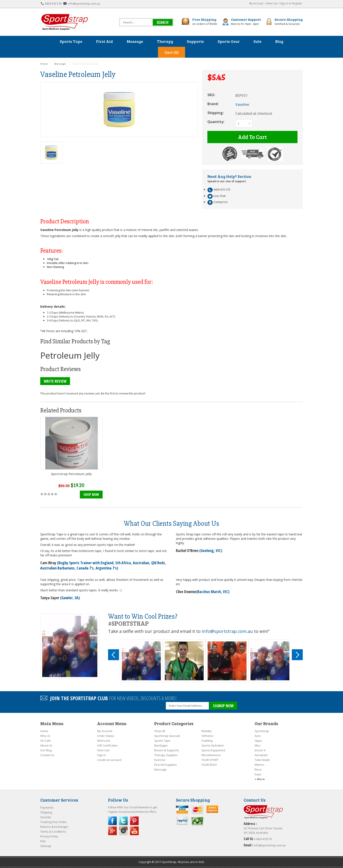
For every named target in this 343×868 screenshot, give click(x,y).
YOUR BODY (209, 765)
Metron (259, 765)
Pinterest (134, 821)
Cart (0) (171, 52)
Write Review (55, 381)
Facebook (112, 821)
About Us (46, 745)
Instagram (123, 831)
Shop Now (91, 495)
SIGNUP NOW (223, 706)
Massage (160, 769)
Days (258, 774)
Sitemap (46, 846)
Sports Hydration (213, 745)
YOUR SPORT (210, 760)
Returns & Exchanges (54, 827)
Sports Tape (162, 741)
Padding (207, 741)
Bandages (161, 745)
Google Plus (112, 831)
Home (44, 731)
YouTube (134, 831)
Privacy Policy (49, 836)
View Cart (272, 3)
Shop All (160, 731)
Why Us (45, 736)
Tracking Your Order (53, 822)
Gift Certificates (107, 745)
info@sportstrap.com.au (84, 3)
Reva (258, 769)
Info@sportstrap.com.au (227, 631)
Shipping (46, 812)
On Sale (45, 741)
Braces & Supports (167, 750)
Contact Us (47, 755)
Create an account (109, 760)
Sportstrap (262, 731)
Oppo (258, 741)
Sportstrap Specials (167, 736)
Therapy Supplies (166, 755)
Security (46, 817)
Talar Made (262, 760)
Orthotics (207, 736)
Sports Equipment (213, 750)
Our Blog (46, 750)
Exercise (160, 760)
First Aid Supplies (165, 765)
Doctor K (260, 750)
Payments (47, 807)
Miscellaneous (211, 755)
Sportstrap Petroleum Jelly (71, 474)
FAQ (43, 841)
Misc (258, 745)
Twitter (123, 821)
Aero (258, 736)
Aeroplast (261, 755)
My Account (256, 3)
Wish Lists (104, 741)
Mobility (207, 731)
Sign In (101, 755)
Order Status (106, 736)
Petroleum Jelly (70, 355)
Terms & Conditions (53, 832)
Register (297, 3)
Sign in (284, 3)
